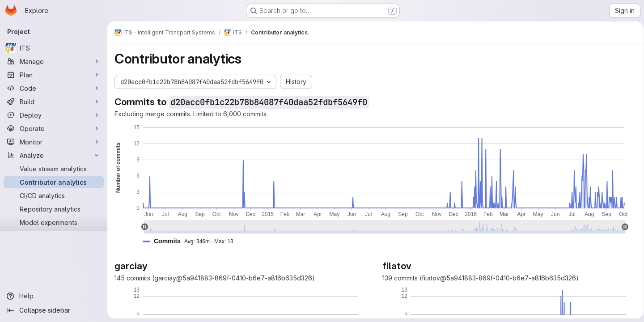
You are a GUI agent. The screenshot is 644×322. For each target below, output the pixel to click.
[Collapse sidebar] (54, 310)
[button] (192, 241)
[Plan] (54, 75)
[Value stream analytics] (54, 169)
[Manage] (54, 61)
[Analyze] (54, 155)
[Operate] (54, 128)
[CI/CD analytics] (54, 195)
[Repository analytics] (54, 209)
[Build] (54, 102)
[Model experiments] (54, 222)
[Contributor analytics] (54, 182)
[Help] (54, 296)
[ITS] (54, 48)
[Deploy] (54, 115)
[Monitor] (54, 142)
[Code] (54, 88)
